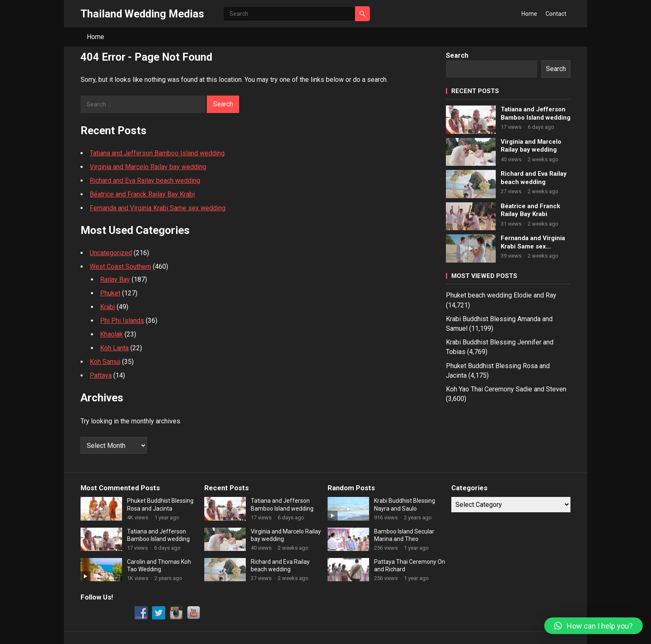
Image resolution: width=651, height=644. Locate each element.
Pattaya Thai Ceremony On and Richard (410, 565)
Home (529, 14)
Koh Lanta (114, 348)
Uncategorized (111, 253)
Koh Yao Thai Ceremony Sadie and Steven (506, 389)
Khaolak (111, 334)
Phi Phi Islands (122, 321)
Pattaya (101, 375)
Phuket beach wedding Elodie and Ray (501, 295)
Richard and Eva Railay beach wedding (145, 181)
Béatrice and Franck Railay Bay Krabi (142, 194)
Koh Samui (105, 362)
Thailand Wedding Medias (142, 14)
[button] (593, 626)
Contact (556, 14)
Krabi (108, 307)
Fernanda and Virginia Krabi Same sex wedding (158, 208)
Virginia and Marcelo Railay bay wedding (148, 167)
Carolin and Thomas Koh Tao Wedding (159, 565)
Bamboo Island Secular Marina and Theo (404, 535)
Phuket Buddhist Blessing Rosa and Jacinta (160, 504)
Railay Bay (115, 279)
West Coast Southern (120, 267)
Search (457, 55)
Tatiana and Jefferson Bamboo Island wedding (157, 153)
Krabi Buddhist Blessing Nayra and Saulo (405, 504)
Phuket (110, 293)
